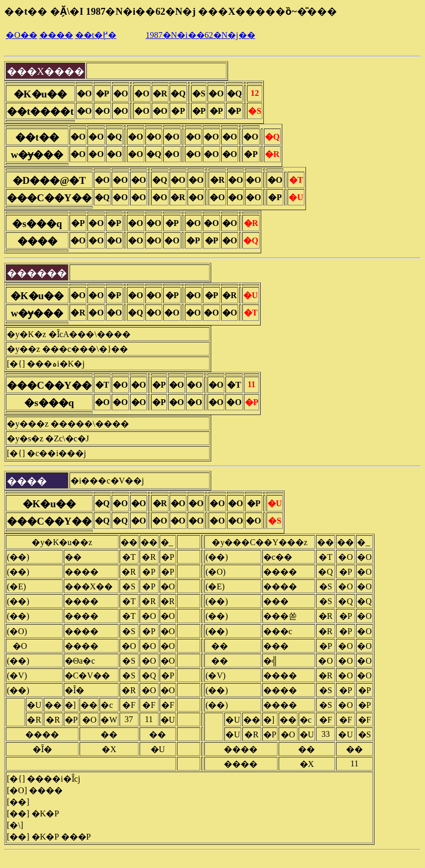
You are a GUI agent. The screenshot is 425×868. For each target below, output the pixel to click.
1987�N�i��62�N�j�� (201, 35)
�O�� (22, 35)
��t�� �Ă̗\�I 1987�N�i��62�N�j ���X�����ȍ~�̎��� (171, 11)
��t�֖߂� (96, 35)
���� (56, 35)
